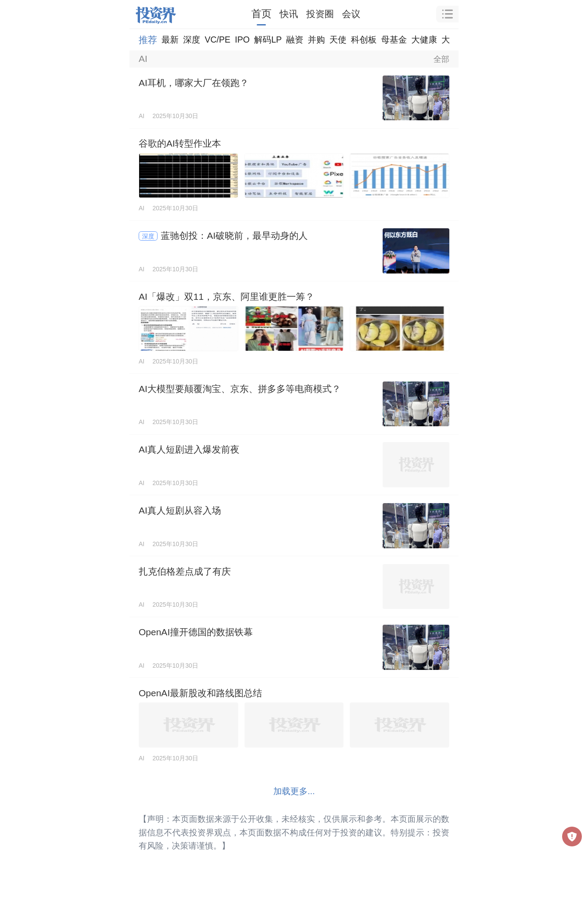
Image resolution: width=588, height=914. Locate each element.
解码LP (268, 40)
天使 (338, 40)
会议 (351, 14)
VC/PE (217, 40)
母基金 (394, 40)
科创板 (364, 40)
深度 (192, 40)
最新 (170, 40)
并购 (316, 40)
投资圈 (320, 14)
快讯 (289, 14)
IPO (242, 40)
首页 (262, 14)
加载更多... (294, 791)
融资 (295, 40)
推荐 (148, 40)
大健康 (424, 40)
